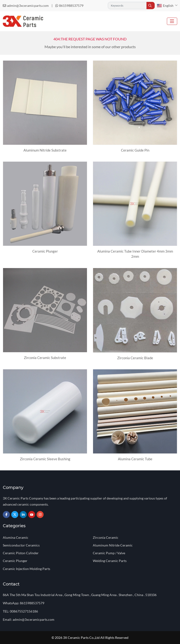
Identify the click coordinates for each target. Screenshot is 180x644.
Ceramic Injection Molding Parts (26, 569)
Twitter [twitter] (15, 515)
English (165, 6)
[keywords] (127, 6)
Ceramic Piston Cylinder (21, 553)
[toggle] (172, 21)
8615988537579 (71, 6)
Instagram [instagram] (40, 515)
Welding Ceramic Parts (110, 561)
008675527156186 (24, 611)
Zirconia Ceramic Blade (135, 358)
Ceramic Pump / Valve (109, 553)
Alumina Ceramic (16, 537)
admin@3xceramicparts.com (28, 6)
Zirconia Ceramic (106, 537)
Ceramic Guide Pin (135, 150)
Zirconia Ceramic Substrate (45, 358)
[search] (151, 6)
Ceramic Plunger (45, 251)
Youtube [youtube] (32, 515)
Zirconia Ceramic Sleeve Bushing (45, 459)
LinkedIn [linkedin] (23, 515)
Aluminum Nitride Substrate (45, 150)
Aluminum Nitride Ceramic (113, 545)
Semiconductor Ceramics (21, 545)
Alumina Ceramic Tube (135, 459)
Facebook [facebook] (6, 515)
